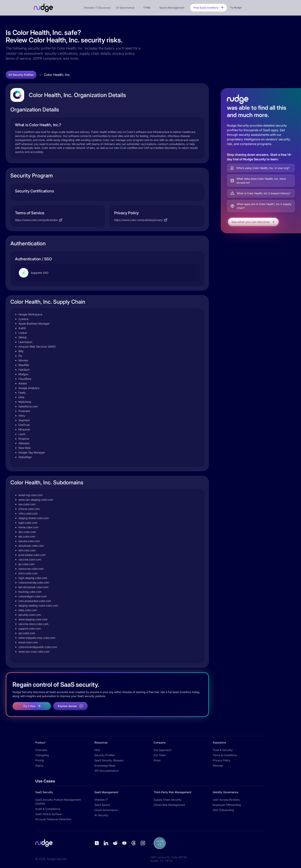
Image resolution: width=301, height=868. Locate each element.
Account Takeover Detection (53, 819)
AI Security (101, 815)
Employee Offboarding (227, 805)
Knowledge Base (105, 765)
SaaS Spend (102, 805)
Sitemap (218, 765)
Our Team (160, 755)
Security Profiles (105, 755)
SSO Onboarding (223, 810)
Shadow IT (101, 800)
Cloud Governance (106, 810)
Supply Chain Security (167, 800)
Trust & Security (223, 750)
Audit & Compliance (48, 809)
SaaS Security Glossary (109, 760)
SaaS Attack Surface (48, 814)
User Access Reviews (226, 800)
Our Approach (162, 750)
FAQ (97, 750)
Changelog (42, 755)
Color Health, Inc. (57, 75)
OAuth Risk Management (169, 805)
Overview (41, 750)
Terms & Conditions (225, 755)
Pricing (40, 760)
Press (157, 760)
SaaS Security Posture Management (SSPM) (58, 802)
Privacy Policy (222, 760)
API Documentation (107, 771)
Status (39, 765)
